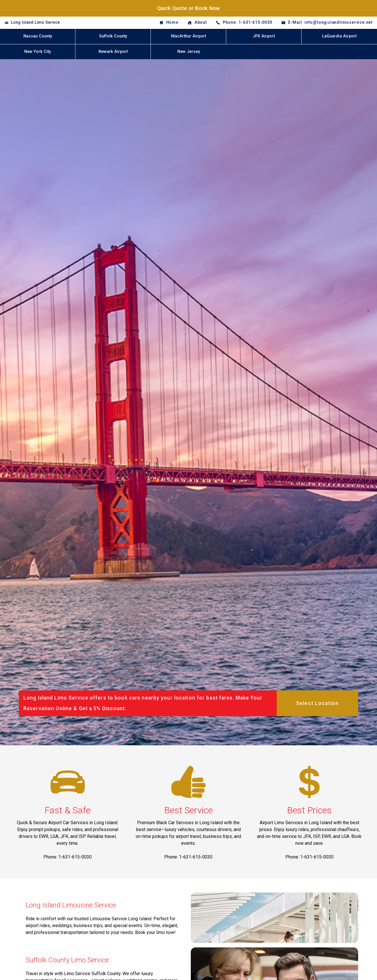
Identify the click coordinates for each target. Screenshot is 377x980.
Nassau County (38, 36)
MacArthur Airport (188, 36)
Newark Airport (113, 52)
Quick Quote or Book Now (188, 8)
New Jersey (189, 52)
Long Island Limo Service (35, 22)
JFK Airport (264, 36)
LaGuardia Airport (339, 36)
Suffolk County (113, 36)
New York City (38, 52)
